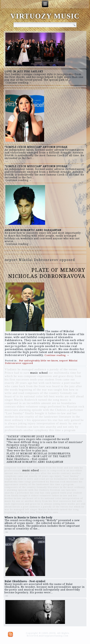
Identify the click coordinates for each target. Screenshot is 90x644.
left (46, 396)
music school (39, 373)
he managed (25, 369)
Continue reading (57, 355)
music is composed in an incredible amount (38, 401)
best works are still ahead (66, 396)
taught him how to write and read (25, 479)
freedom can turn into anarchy (36, 427)
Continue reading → (19, 83)
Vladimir (11, 369)
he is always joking (49, 504)
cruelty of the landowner (41, 417)
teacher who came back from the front (43, 385)
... (7, 161)
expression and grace (52, 376)
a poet (66, 383)
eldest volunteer (28, 406)
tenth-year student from (46, 379)
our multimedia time (62, 373)
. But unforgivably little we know (38, 361)
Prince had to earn (17, 373)
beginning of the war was (36, 390)
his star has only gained (64, 420)
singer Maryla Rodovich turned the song (32, 400)
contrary (10, 406)
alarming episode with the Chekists (43, 410)
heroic (57, 383)
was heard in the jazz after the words (37, 473)
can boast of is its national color (41, 395)
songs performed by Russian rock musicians (51, 482)
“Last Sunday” (15, 413)
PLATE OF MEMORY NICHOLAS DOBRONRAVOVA (47, 273)
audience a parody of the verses (56, 369)
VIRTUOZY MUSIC (45, 16)
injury (32, 423)
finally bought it (36, 413)
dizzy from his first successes (53, 501)
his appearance (37, 420)
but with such (43, 383)
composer (30, 376)
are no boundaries (64, 403)
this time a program (62, 430)
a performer (75, 410)
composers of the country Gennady (48, 393)
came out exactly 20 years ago (36, 476)
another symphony (36, 430)
